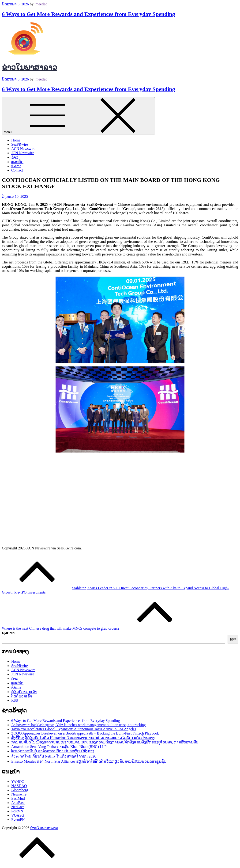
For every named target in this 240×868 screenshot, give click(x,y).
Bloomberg (20, 790)
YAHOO (18, 782)
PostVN (17, 811)
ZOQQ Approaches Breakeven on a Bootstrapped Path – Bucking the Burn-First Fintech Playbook (85, 733)
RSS (15, 700)
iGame (16, 166)
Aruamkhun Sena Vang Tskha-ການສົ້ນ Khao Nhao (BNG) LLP (59, 747)
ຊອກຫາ (8, 633)
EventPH (18, 820)
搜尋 (233, 639)
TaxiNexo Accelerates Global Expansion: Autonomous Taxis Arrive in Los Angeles (74, 729)
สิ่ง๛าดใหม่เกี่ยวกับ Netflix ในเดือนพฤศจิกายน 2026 (54, 756)
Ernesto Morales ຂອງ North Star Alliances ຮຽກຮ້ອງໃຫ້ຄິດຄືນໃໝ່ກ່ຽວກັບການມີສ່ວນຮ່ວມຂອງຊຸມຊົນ (89, 761)
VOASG (18, 815)
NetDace (18, 807)
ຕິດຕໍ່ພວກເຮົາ (22, 696)
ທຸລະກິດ (17, 162)
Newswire (19, 794)
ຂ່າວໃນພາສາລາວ (29, 67)
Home (16, 140)
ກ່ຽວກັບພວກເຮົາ (24, 692)
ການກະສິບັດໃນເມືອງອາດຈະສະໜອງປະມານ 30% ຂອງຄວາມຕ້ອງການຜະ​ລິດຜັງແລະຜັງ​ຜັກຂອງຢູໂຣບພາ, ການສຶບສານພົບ (105, 742)
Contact (17, 170)
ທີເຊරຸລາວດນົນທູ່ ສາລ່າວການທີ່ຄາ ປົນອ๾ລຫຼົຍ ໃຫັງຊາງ (53, 751)
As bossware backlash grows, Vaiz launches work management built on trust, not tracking (79, 725)
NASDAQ (19, 786)
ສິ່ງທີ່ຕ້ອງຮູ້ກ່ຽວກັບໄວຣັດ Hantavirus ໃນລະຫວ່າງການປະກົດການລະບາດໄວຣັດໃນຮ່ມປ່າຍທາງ (83, 738)
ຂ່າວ (15, 157)
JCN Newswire (23, 153)
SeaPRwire (20, 144)
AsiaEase (18, 803)
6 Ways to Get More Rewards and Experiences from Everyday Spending (88, 14)
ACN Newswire (23, 149)
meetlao (41, 4)
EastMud (18, 798)
